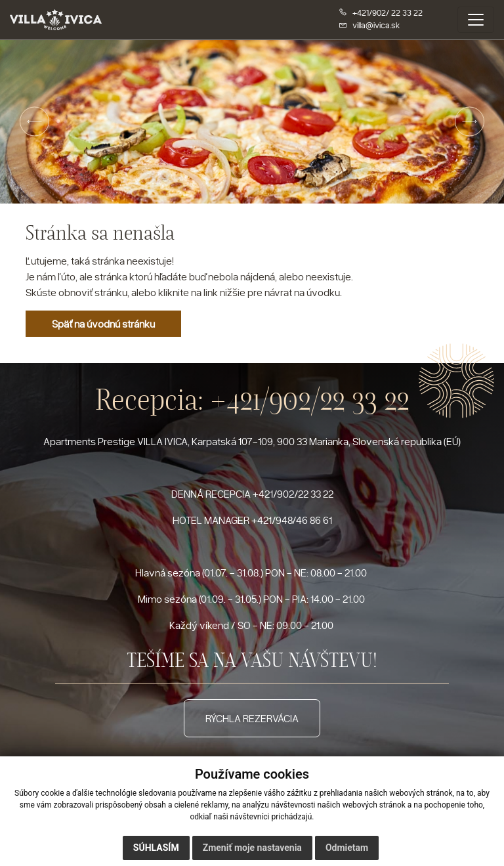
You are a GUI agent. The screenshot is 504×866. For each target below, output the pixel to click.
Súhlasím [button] (156, 848)
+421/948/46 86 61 (292, 520)
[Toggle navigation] (476, 20)
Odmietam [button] (347, 848)
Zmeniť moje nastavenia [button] (252, 848)
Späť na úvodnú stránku (103, 324)
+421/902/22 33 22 (310, 400)
